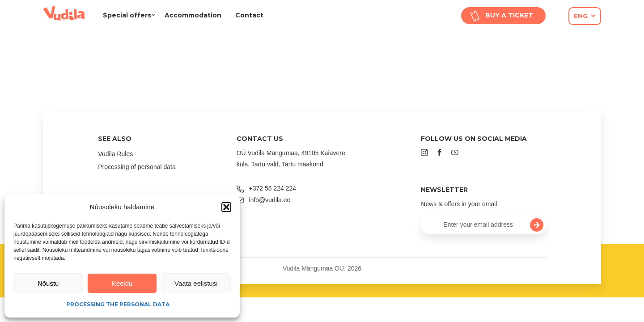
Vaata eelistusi (196, 283)
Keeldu (122, 283)
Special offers (127, 15)
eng (581, 16)
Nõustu (48, 283)
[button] (226, 207)
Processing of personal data (137, 167)
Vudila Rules (115, 154)
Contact (249, 15)
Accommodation (193, 15)
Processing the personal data (118, 304)
